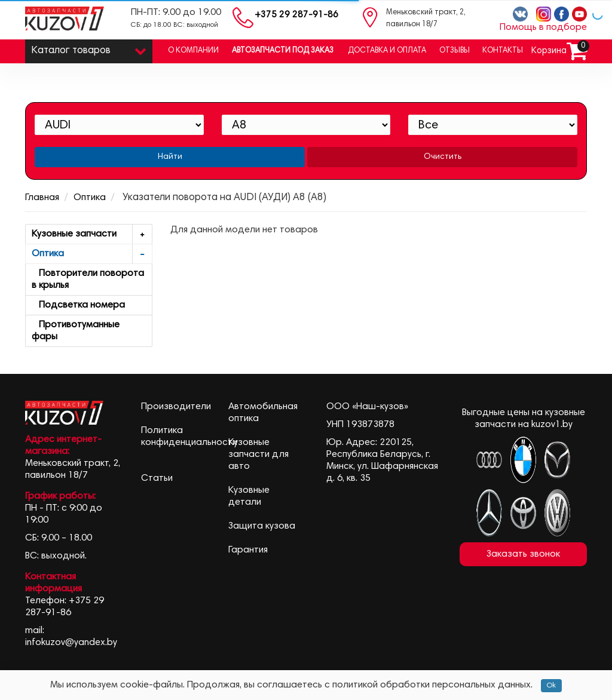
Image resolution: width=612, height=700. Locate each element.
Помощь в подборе (543, 27)
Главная (42, 198)
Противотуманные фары (76, 331)
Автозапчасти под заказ (283, 51)
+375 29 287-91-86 (296, 15)
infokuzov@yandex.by (71, 643)
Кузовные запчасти (92, 234)
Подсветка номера (78, 305)
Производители (176, 407)
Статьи (157, 478)
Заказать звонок (523, 554)
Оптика (90, 198)
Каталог (89, 48)
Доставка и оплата (387, 51)
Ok (551, 686)
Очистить (443, 157)
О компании (193, 51)
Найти (170, 157)
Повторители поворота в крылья (88, 280)
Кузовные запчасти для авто (258, 455)
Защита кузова (262, 526)
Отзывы (455, 51)
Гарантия (248, 550)
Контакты (503, 51)
